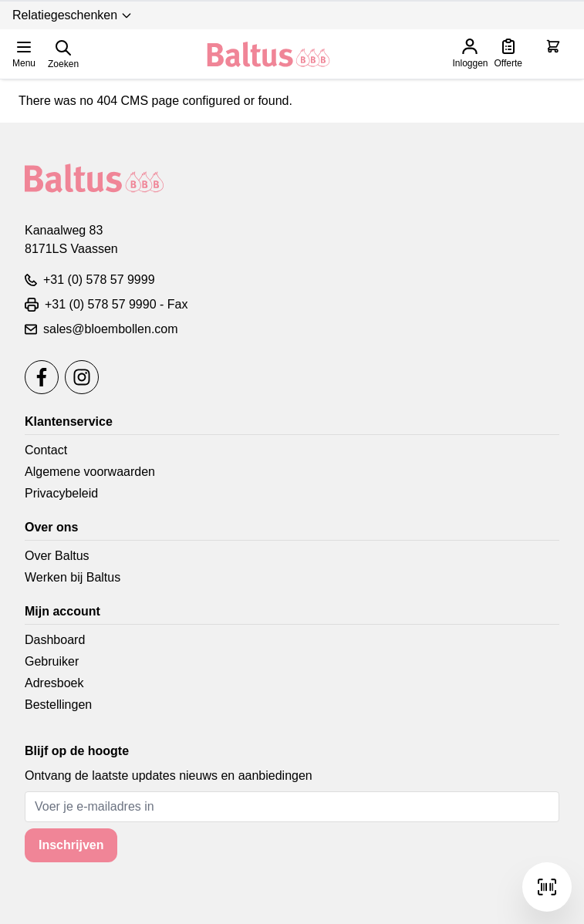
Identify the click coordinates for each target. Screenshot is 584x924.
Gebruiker (52, 661)
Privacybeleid (61, 493)
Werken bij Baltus (73, 577)
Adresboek (54, 683)
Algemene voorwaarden (90, 472)
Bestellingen (58, 705)
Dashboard (55, 640)
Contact (46, 450)
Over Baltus (57, 556)
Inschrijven (71, 845)
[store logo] (268, 54)
